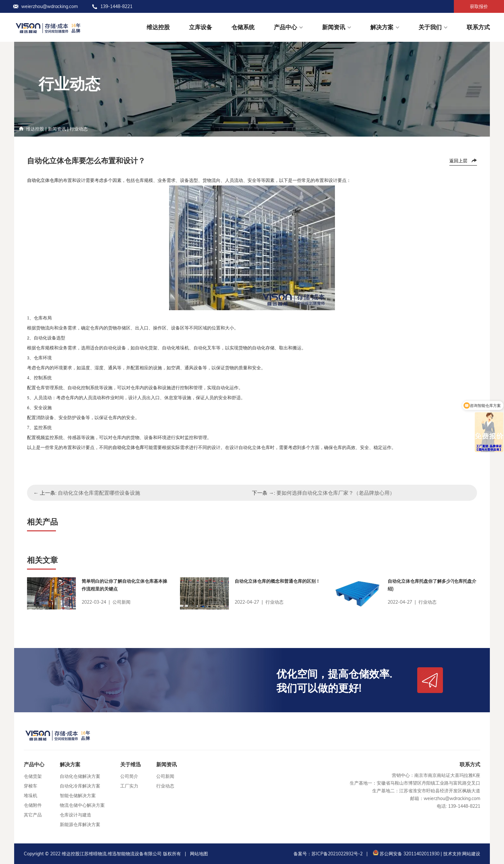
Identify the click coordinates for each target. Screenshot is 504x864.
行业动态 (79, 129)
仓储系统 (243, 27)
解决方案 (382, 27)
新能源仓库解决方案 (80, 824)
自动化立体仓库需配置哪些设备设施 (99, 493)
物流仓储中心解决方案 (82, 805)
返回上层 (458, 161)
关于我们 (430, 27)
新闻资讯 (334, 27)
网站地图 (199, 854)
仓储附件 (33, 805)
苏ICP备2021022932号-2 (337, 854)
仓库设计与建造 (76, 815)
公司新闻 (165, 776)
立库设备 (201, 27)
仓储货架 (33, 776)
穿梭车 (31, 786)
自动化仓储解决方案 (80, 776)
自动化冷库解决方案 (80, 786)
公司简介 (129, 776)
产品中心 (285, 27)
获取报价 (479, 6)
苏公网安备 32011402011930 (405, 854)
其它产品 (33, 815)
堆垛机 (31, 796)
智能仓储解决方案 (78, 796)
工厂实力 (129, 786)
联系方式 (478, 27)
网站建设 (471, 854)
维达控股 (158, 27)
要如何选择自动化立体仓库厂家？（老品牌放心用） (336, 493)
